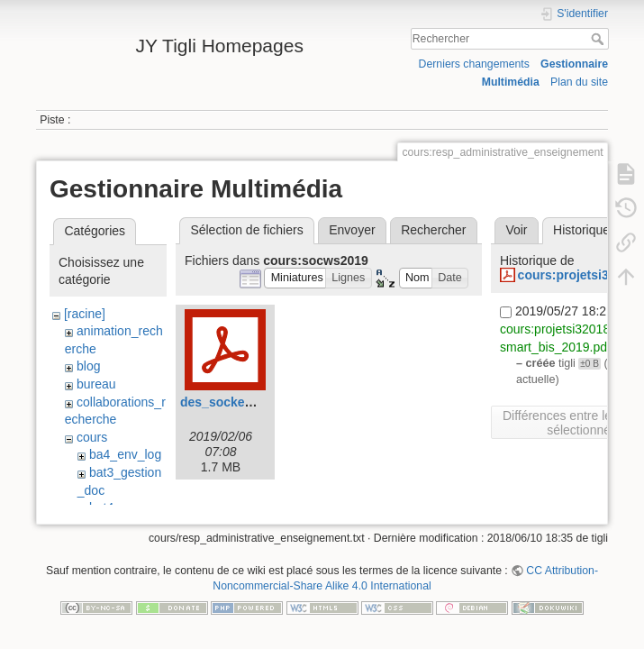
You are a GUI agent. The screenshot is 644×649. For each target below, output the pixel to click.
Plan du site (579, 82)
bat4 (101, 507)
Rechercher (599, 39)
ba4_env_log (125, 454)
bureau (96, 384)
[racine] (85, 314)
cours (92, 437)
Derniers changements (474, 64)
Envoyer (352, 230)
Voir (516, 230)
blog (88, 366)
